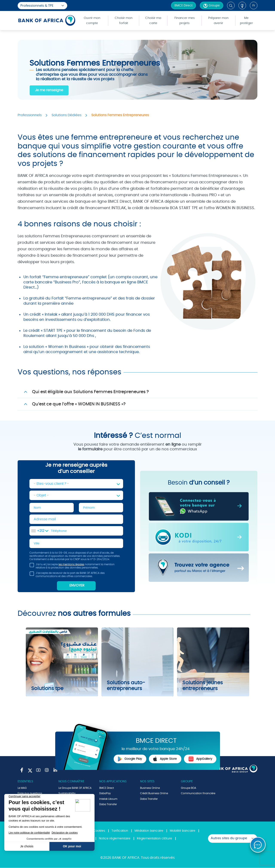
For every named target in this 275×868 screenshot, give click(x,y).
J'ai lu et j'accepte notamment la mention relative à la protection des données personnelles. (72, 567)
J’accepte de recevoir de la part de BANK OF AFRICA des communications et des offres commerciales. (67, 576)
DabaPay (105, 794)
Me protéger (246, 21)
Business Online (150, 788)
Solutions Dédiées (66, 115)
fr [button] (254, 6)
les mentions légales (71, 565)
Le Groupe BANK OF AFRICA (75, 788)
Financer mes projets (185, 21)
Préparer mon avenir (218, 21)
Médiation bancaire (149, 831)
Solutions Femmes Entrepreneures (120, 115)
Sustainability (67, 794)
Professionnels (30, 115)
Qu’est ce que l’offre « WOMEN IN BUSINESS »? (79, 404)
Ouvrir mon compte (92, 21)
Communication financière (198, 794)
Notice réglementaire (115, 839)
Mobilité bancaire (183, 831)
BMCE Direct (183, 6)
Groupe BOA (189, 788)
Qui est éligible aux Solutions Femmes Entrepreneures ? (90, 392)
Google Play (130, 759)
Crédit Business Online (154, 794)
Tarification (120, 831)
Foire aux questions (30, 794)
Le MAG (22, 788)
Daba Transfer (108, 805)
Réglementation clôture (154, 839)
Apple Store (165, 759)
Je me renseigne (49, 90)
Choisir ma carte (153, 21)
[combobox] (40, 531)
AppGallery (200, 759)
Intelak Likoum (108, 799)
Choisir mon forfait (124, 21)
